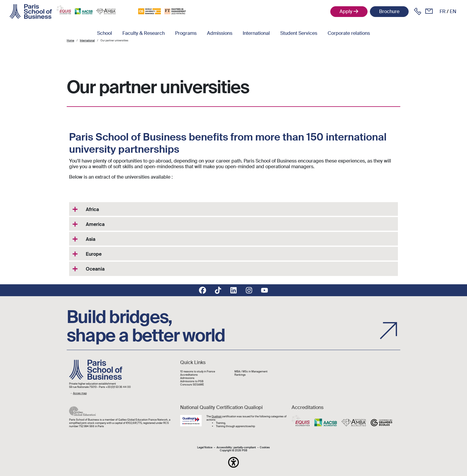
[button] (233, 462)
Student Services (299, 33)
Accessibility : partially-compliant (236, 448)
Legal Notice (205, 448)
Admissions (220, 33)
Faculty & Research (144, 33)
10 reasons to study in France (198, 372)
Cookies (265, 448)
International (256, 33)
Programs (186, 33)
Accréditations (189, 375)
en (453, 11)
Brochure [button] (389, 11)
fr (443, 11)
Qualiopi (217, 416)
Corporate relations (349, 33)
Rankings (240, 375)
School (105, 33)
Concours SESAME (192, 385)
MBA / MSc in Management (251, 372)
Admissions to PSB (192, 381)
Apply (346, 11)
